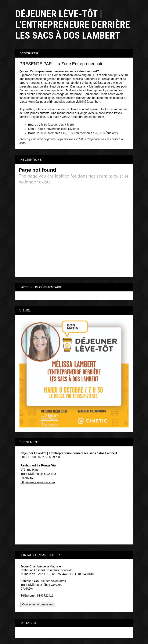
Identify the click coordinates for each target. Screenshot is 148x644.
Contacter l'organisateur (38, 604)
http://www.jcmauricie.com (38, 482)
